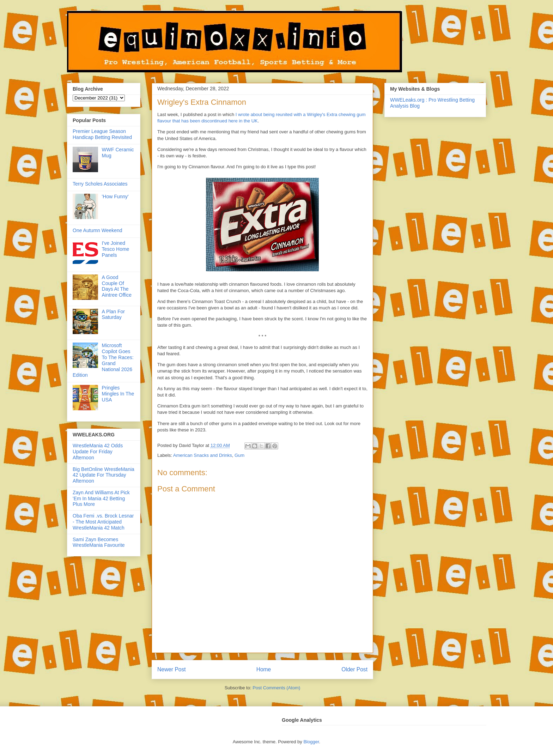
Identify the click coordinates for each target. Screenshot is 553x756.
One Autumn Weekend (98, 230)
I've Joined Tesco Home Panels (116, 249)
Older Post (354, 669)
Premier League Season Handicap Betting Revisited (102, 134)
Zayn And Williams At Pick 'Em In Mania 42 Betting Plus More (101, 498)
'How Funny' (115, 196)
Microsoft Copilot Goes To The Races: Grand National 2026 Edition (103, 360)
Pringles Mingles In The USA (118, 394)
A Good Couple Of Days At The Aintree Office (117, 286)
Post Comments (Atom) (276, 688)
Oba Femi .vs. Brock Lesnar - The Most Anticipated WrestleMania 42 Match (103, 522)
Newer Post (172, 669)
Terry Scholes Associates (100, 184)
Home (264, 669)
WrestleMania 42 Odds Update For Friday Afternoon (98, 452)
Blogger (311, 742)
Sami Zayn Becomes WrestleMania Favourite (99, 542)
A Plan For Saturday (113, 315)
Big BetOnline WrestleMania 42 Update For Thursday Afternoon (104, 475)
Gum (239, 455)
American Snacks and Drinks (203, 455)
